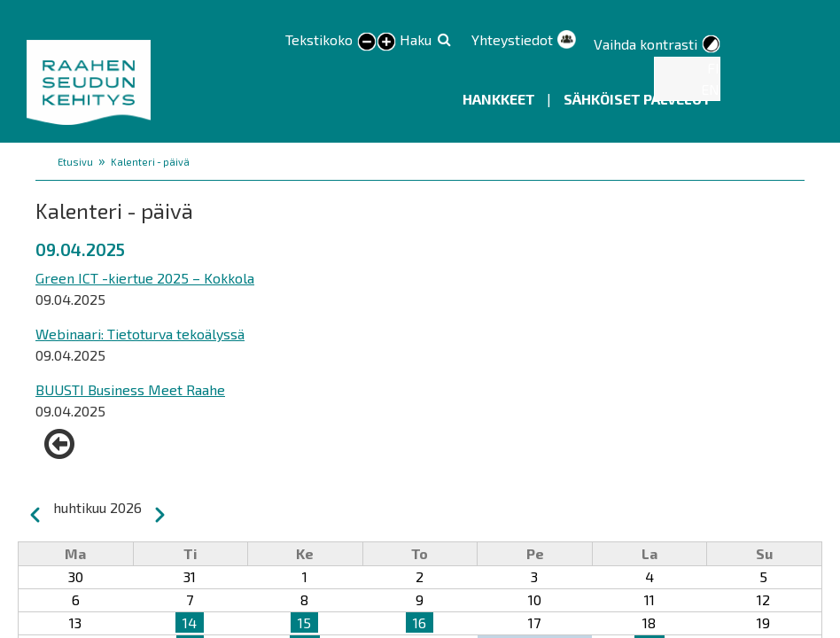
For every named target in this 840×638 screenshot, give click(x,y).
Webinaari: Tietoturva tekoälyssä (140, 334)
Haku (416, 39)
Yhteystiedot (512, 39)
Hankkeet (500, 99)
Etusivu (75, 162)
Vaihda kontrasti (646, 44)
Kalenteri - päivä (150, 162)
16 (420, 622)
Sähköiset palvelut (638, 99)
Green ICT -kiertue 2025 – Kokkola (145, 278)
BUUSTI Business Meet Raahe (130, 389)
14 (190, 622)
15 (304, 622)
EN (710, 89)
